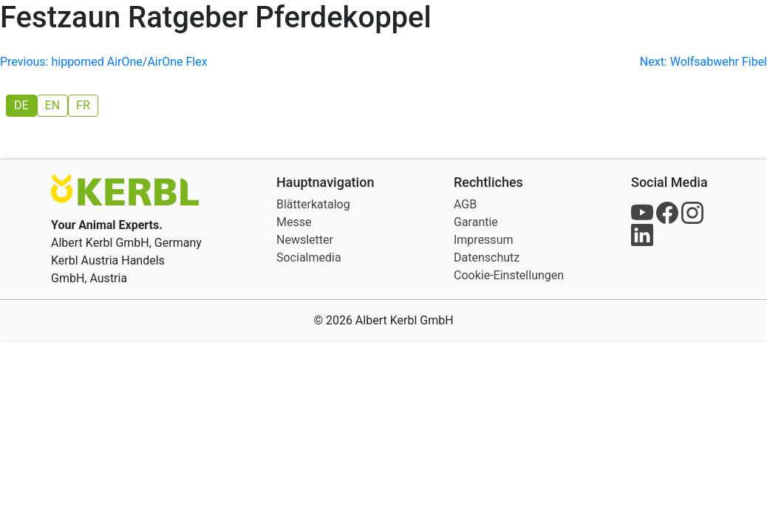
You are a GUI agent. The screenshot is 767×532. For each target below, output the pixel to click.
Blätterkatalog (313, 204)
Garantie (476, 222)
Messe (294, 222)
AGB (465, 204)
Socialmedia (309, 258)
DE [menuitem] (21, 105)
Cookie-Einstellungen (509, 275)
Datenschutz (487, 258)
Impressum (484, 240)
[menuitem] (21, 106)
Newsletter (305, 240)
